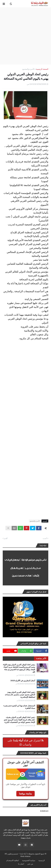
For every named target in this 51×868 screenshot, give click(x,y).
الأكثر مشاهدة (41, 658)
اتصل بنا (21, 864)
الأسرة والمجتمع (28, 69)
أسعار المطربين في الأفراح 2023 (23, 681)
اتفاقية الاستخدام (13, 860)
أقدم (6, 538)
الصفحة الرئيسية (42, 69)
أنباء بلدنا (23, 854)
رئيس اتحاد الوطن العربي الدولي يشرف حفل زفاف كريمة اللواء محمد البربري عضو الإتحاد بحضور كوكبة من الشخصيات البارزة (20, 720)
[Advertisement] (26, 36)
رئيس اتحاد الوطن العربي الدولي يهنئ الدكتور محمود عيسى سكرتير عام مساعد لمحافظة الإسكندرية (20, 695)
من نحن (30, 864)
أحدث (45, 538)
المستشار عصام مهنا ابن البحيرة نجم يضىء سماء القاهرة (19, 707)
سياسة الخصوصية (29, 860)
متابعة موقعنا (26, 794)
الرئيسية (42, 860)
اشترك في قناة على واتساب (26, 742)
